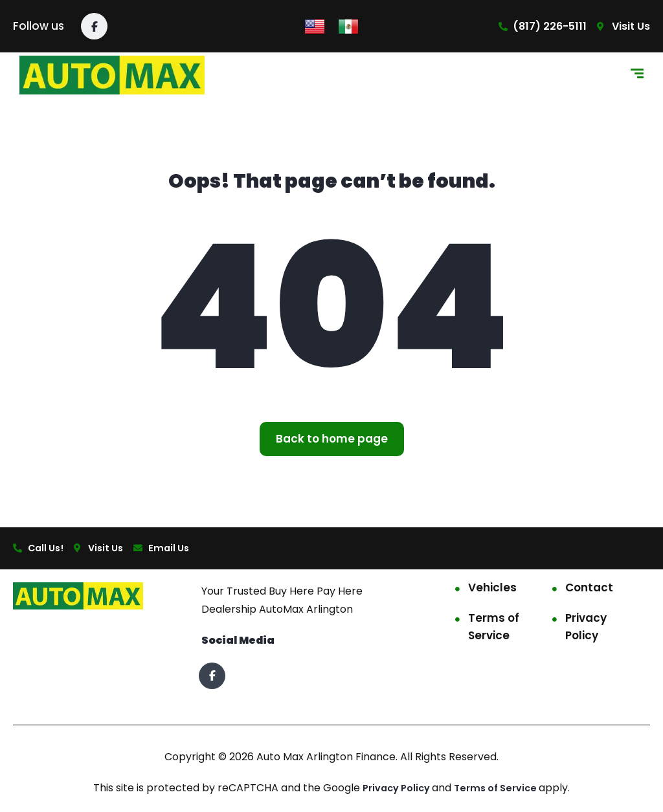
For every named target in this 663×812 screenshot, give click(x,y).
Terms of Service (494, 629)
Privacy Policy (586, 629)
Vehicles (492, 589)
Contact (589, 589)
